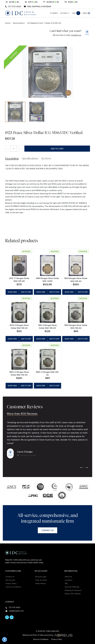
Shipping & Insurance (73, 590)
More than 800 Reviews (22, 414)
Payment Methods (72, 587)
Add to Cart (57, 149)
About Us (68, 577)
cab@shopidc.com (16, 611)
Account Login (41, 577)
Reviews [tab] (46, 158)
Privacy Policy (11, 583)
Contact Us (47, 530)
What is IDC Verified (73, 594)
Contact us (76, 35)
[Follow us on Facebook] (7, 617)
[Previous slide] (82, 468)
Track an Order (41, 580)
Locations (69, 580)
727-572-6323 (14, 7)
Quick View (12, 292)
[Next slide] (87, 468)
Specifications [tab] (30, 158)
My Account (10, 580)
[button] (5, 640)
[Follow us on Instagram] (12, 617)
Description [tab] (12, 158)
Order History (40, 583)
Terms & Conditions (13, 587)
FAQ (66, 583)
